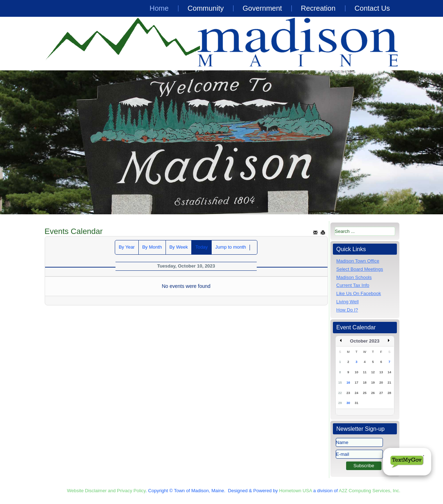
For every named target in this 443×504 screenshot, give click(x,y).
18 (365, 383)
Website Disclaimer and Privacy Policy (106, 491)
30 (348, 403)
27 (381, 393)
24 (356, 393)
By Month (152, 247)
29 (340, 403)
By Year (127, 247)
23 (348, 393)
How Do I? (347, 310)
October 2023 (365, 341)
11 (365, 372)
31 (356, 403)
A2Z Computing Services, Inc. (370, 491)
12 (373, 372)
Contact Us (372, 8)
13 (381, 372)
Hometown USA (296, 491)
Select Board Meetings (360, 269)
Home (159, 8)
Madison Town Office (358, 261)
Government (262, 8)
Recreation (318, 8)
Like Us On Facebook (359, 293)
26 (373, 393)
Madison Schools (354, 277)
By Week (179, 247)
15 (340, 383)
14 (389, 372)
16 (348, 383)
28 (389, 393)
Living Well (348, 302)
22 (340, 393)
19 (373, 383)
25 (365, 393)
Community (206, 8)
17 (356, 383)
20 (381, 383)
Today (201, 247)
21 (389, 383)
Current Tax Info (353, 285)
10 (356, 372)
